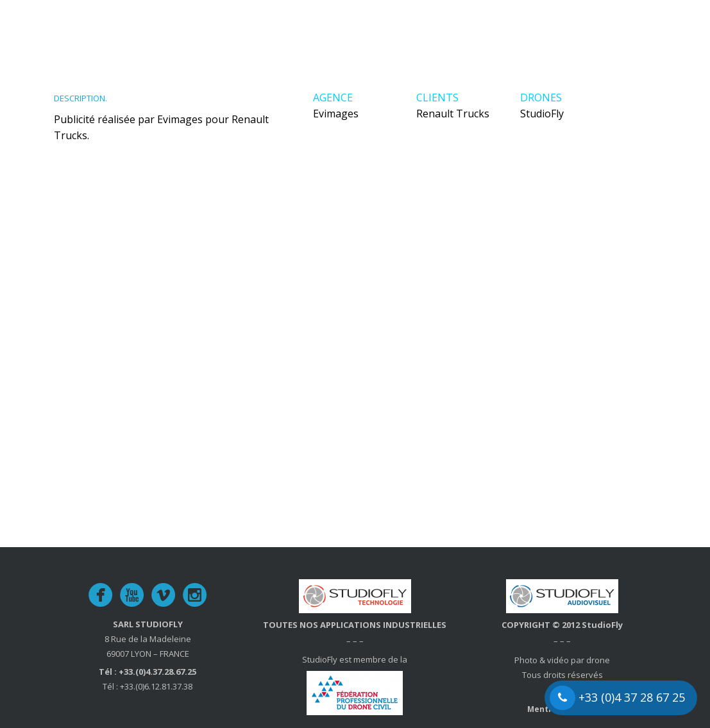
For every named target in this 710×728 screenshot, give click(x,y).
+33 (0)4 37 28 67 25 (617, 698)
